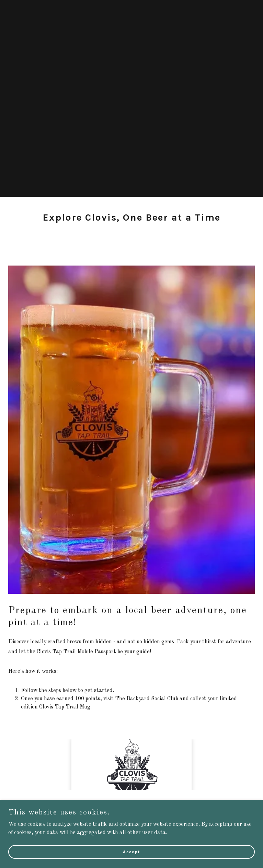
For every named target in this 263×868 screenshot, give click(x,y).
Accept (131, 852)
